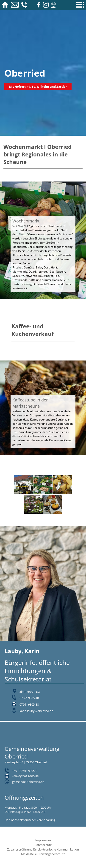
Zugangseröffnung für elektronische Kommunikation (43, 849)
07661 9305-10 (29, 698)
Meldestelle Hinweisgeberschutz (43, 854)
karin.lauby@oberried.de (36, 711)
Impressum (43, 840)
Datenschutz (43, 845)
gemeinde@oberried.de (28, 782)
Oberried (25, 73)
